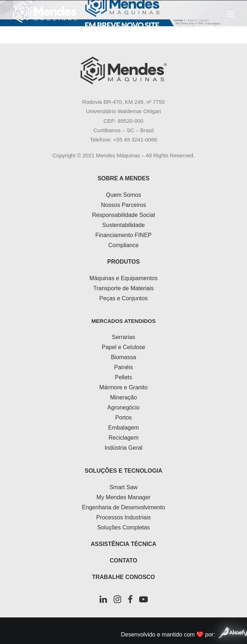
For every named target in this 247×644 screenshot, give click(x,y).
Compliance (123, 245)
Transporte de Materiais (123, 288)
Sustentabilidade (123, 225)
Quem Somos (124, 195)
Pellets (123, 377)
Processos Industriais (123, 517)
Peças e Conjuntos (123, 298)
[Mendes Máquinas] (46, 14)
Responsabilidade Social (123, 215)
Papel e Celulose (123, 347)
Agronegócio (124, 407)
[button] (230, 14)
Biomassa (123, 357)
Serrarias (123, 337)
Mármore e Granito (123, 387)
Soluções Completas (123, 527)
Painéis (123, 367)
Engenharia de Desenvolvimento (123, 507)
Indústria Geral (123, 448)
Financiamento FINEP (123, 235)
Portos (123, 418)
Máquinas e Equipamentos (123, 278)
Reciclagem (124, 438)
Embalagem (123, 428)
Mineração (123, 397)
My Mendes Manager (123, 497)
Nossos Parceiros (123, 205)
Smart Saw (123, 487)
